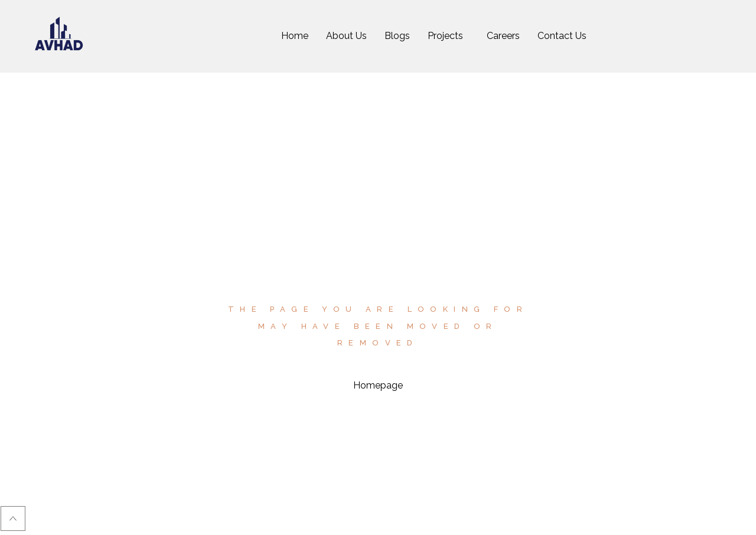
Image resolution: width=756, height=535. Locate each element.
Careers (503, 36)
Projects (445, 36)
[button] (448, 36)
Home (295, 36)
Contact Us (562, 36)
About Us (346, 36)
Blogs (397, 36)
